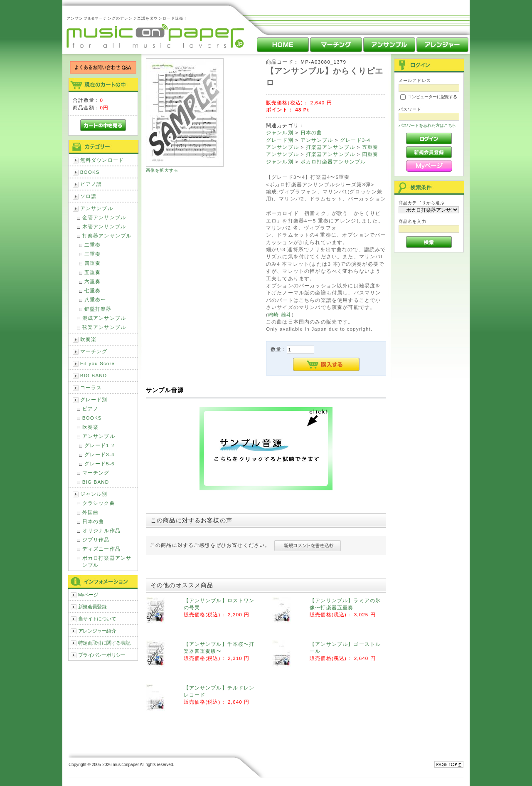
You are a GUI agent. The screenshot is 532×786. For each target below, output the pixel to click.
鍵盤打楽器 (98, 309)
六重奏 (92, 281)
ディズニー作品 (101, 549)
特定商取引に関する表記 (104, 643)
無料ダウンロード (102, 160)
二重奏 (92, 245)
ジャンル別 (94, 494)
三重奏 (92, 254)
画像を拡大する (162, 170)
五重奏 (92, 272)
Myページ (88, 594)
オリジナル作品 (101, 530)
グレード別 (94, 399)
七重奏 (92, 290)
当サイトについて (97, 619)
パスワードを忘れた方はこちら (427, 125)
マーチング (94, 351)
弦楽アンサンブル (104, 327)
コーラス (91, 387)
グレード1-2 (100, 445)
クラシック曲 (99, 503)
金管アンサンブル (104, 217)
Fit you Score (97, 363)
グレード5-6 (100, 463)
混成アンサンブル (104, 318)
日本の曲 (93, 521)
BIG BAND (94, 375)
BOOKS (90, 172)
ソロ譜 (88, 196)
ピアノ (90, 409)
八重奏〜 (95, 300)
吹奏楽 (88, 339)
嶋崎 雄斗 (280, 315)
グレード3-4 (100, 454)
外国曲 (90, 512)
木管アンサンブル (104, 226)
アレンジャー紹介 (97, 631)
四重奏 (92, 263)
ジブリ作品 (96, 540)
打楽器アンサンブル (107, 236)
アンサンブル (97, 208)
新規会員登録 (92, 607)
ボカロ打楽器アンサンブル (107, 561)
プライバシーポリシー (102, 655)
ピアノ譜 (91, 184)
